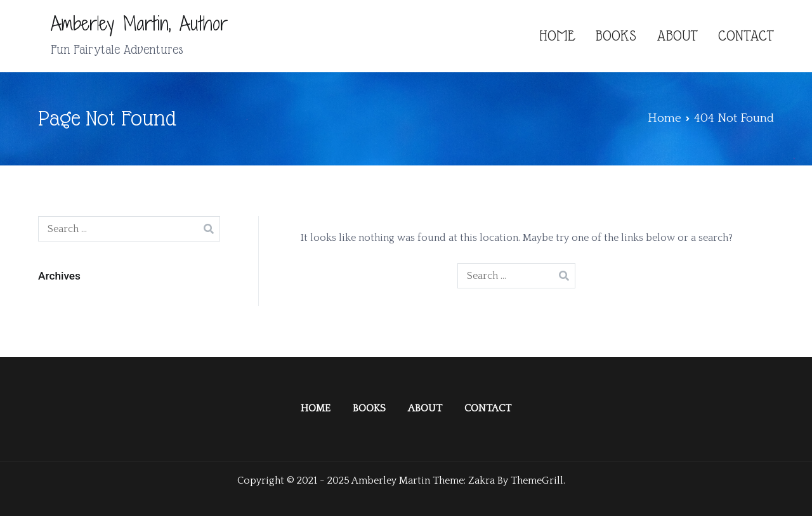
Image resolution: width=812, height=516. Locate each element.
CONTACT (746, 36)
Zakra (481, 481)
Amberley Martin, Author (139, 23)
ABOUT (677, 36)
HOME (557, 36)
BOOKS (616, 36)
